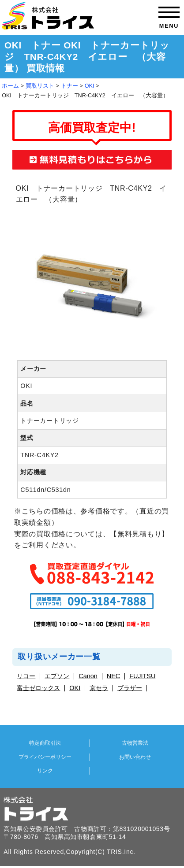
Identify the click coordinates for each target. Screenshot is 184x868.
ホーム (10, 86)
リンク (45, 771)
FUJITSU (142, 676)
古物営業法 (135, 743)
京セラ (99, 688)
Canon (88, 676)
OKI (90, 86)
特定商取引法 (45, 743)
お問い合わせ (135, 757)
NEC (113, 676)
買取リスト (40, 86)
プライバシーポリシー (45, 757)
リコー (26, 676)
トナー (69, 86)
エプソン (57, 676)
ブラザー (130, 688)
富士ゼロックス (38, 688)
